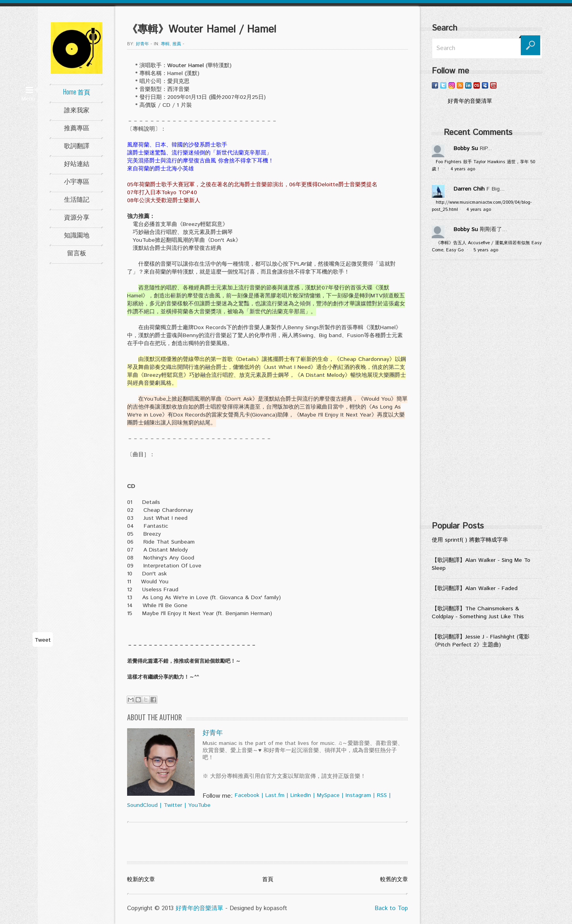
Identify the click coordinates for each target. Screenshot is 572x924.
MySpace (328, 795)
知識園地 (77, 235)
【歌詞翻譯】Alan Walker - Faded (475, 588)
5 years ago (486, 250)
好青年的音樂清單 (199, 908)
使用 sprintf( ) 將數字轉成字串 (470, 540)
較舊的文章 (394, 880)
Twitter (173, 805)
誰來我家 (77, 110)
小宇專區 (77, 181)
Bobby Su (466, 149)
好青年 (142, 44)
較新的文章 (141, 880)
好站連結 (77, 163)
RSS (382, 795)
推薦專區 (77, 127)
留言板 (77, 253)
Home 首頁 (77, 92)
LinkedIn (301, 795)
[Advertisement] (487, 393)
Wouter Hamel (186, 66)
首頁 (268, 880)
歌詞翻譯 (77, 145)
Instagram (358, 795)
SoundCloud (142, 805)
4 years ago (463, 169)
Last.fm (275, 795)
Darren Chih (469, 189)
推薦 (177, 44)
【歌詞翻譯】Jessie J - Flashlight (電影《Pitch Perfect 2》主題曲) (481, 641)
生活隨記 (77, 199)
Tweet (43, 640)
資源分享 (77, 217)
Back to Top (391, 908)
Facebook (247, 795)
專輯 (165, 44)
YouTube (199, 805)
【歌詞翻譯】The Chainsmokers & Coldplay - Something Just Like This (478, 613)
